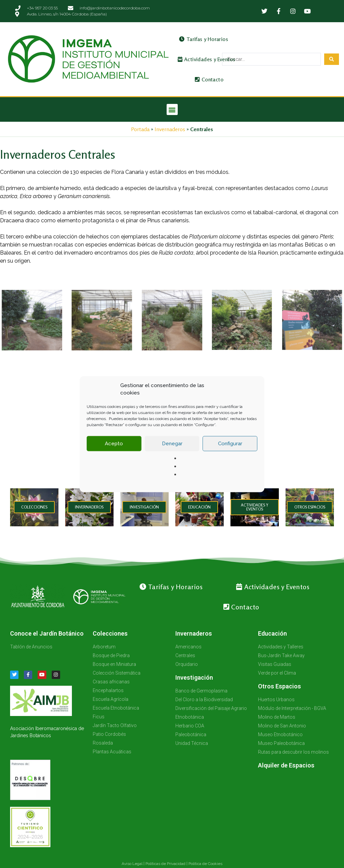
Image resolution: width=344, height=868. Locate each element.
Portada (140, 129)
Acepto (114, 452)
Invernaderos (170, 129)
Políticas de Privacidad (165, 864)
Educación (272, 633)
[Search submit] (332, 59)
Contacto (209, 79)
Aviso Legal (132, 864)
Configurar (230, 452)
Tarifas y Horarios (204, 39)
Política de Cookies (205, 864)
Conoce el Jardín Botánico (47, 633)
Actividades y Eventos (207, 59)
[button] (172, 109)
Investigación (194, 677)
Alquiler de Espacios (286, 765)
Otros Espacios (279, 686)
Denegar (172, 452)
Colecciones (110, 633)
